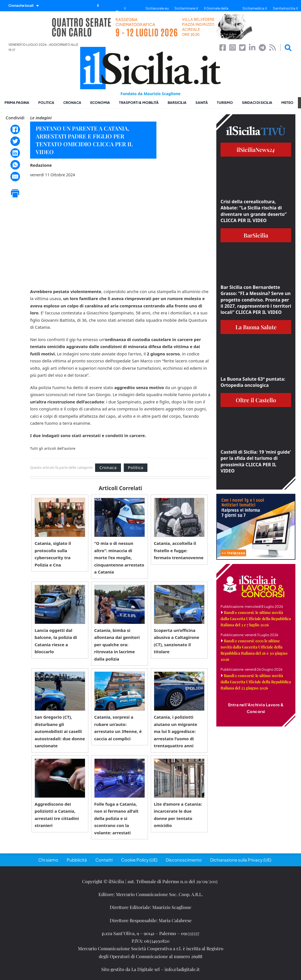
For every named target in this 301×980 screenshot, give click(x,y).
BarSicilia (177, 103)
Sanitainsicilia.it (286, 8)
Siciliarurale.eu (157, 8)
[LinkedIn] (15, 153)
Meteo (287, 103)
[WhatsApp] (15, 165)
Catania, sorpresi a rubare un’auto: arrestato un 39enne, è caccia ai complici (118, 728)
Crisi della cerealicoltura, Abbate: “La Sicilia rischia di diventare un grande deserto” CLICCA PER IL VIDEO (254, 211)
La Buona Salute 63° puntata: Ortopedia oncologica (253, 382)
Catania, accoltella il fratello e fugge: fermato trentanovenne (179, 550)
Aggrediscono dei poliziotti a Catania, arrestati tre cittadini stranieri (57, 815)
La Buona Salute (256, 327)
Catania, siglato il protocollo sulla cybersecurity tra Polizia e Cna (53, 554)
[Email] (15, 177)
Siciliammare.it (186, 8)
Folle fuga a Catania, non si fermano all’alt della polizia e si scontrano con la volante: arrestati (116, 818)
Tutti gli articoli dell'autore (53, 449)
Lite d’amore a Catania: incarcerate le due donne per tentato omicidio (178, 815)
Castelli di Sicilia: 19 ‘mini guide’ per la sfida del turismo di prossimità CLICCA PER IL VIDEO (256, 461)
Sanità (202, 103)
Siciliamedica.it (255, 8)
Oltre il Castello (256, 400)
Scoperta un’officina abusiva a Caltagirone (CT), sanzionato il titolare (177, 641)
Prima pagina (17, 103)
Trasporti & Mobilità (139, 103)
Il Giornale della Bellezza (216, 11)
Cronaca (72, 103)
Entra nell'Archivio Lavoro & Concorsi (256, 708)
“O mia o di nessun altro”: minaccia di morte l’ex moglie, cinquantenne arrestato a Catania (119, 558)
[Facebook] (15, 129)
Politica (46, 103)
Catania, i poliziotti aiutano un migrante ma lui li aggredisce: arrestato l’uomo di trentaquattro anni (176, 731)
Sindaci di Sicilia (257, 103)
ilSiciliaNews (256, 149)
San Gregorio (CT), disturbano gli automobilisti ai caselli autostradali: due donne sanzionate (60, 731)
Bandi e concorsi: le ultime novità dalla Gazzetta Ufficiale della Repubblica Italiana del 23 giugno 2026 (256, 682)
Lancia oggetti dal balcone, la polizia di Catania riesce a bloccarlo (56, 641)
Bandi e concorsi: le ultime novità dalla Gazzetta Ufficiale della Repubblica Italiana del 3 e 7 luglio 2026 (256, 619)
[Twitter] (15, 141)
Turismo (225, 103)
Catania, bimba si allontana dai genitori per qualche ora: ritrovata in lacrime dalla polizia (117, 645)
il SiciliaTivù (132, 11)
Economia (100, 103)
